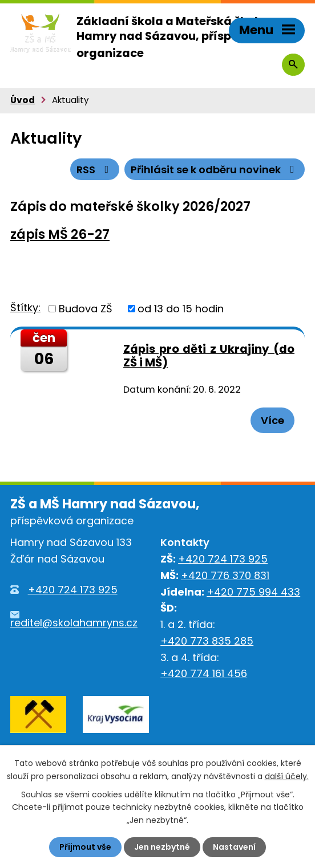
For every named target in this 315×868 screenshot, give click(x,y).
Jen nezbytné (162, 847)
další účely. (287, 776)
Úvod (23, 100)
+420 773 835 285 (207, 641)
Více (272, 420)
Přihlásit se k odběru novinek (215, 170)
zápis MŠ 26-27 (60, 234)
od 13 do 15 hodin (181, 309)
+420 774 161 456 (204, 673)
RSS (95, 170)
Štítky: (25, 307)
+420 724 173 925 (73, 590)
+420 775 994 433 (253, 592)
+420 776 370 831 (225, 575)
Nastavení (234, 847)
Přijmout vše (85, 847)
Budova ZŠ (86, 309)
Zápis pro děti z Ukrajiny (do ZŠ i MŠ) (209, 356)
